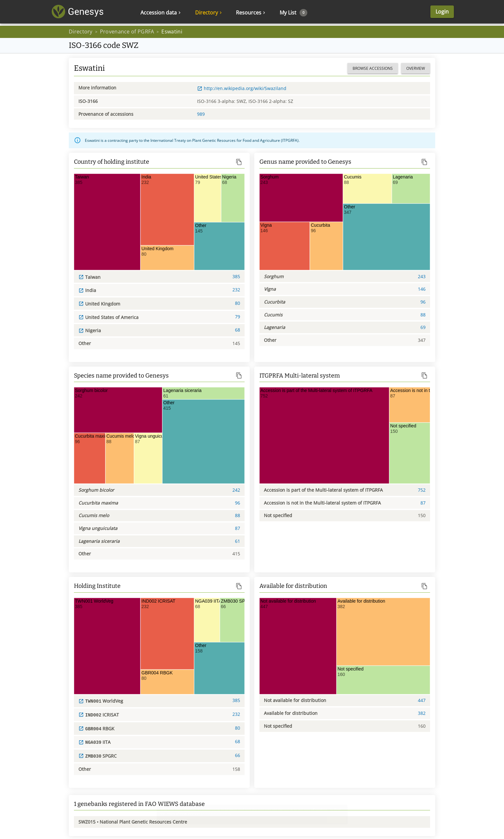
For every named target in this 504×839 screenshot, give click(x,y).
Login (422, 13)
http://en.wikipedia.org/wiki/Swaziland (242, 88)
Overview (416, 68)
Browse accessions (373, 68)
